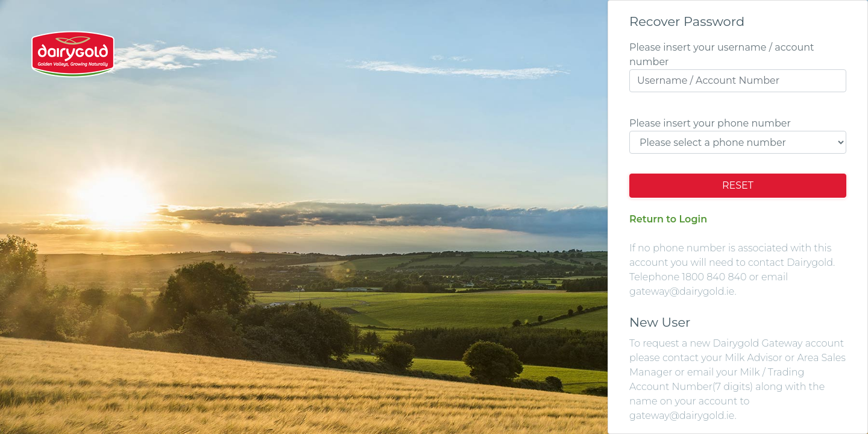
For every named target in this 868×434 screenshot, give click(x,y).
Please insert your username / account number (722, 55)
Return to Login (668, 219)
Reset (738, 185)
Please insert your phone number (710, 123)
